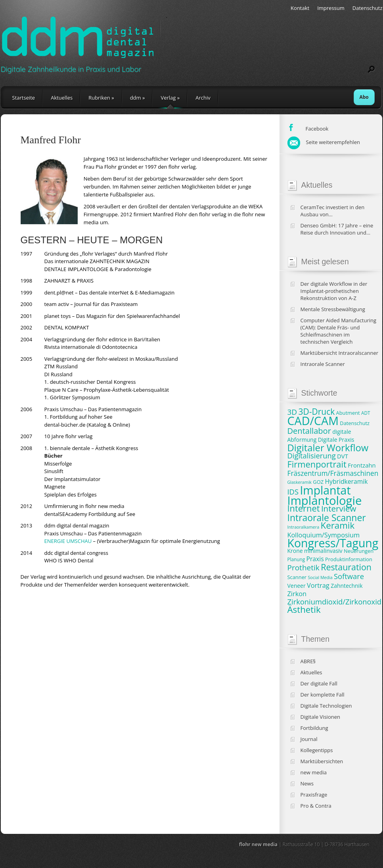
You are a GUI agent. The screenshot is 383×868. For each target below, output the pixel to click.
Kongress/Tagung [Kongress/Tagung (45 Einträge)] (333, 543)
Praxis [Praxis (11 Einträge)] (315, 559)
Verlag (170, 98)
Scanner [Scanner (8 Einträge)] (297, 577)
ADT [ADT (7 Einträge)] (366, 413)
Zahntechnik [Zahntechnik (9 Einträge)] (347, 586)
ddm (138, 98)
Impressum (331, 8)
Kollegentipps (317, 750)
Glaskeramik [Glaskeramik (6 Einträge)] (300, 482)
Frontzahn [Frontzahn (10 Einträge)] (362, 465)
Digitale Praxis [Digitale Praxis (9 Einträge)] (336, 440)
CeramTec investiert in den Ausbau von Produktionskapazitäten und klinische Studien (334, 211)
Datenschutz (368, 8)
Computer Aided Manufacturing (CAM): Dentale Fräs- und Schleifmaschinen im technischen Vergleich (339, 331)
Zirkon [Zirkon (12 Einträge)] (297, 594)
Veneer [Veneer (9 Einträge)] (297, 586)
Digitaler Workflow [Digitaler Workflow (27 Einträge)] (328, 448)
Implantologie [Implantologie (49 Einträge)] (325, 500)
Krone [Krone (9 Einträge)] (295, 551)
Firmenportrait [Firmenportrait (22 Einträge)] (317, 464)
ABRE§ (308, 661)
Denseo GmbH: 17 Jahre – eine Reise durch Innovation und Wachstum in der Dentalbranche (339, 229)
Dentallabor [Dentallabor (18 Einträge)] (309, 431)
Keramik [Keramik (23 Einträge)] (338, 525)
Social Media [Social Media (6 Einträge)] (320, 577)
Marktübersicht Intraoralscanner (340, 353)
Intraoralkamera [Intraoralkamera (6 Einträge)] (304, 527)
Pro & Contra (316, 806)
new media (314, 772)
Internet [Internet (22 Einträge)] (304, 508)
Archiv (203, 98)
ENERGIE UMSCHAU (68, 541)
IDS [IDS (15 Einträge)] (293, 492)
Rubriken (101, 98)
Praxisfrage (314, 795)
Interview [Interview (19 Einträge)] (339, 508)
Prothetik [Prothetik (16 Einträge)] (304, 568)
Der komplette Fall (323, 695)
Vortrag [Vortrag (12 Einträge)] (318, 585)
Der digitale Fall (319, 683)
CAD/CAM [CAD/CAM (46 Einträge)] (313, 421)
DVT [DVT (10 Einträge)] (343, 456)
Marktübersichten (322, 761)
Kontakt (300, 8)
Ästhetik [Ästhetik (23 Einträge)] (304, 609)
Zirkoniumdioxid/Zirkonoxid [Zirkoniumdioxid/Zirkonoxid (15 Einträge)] (335, 601)
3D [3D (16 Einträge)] (292, 412)
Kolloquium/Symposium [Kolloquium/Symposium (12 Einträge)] (324, 535)
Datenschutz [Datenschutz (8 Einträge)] (355, 423)
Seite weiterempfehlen (324, 142)
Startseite (24, 98)
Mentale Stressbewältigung (333, 309)
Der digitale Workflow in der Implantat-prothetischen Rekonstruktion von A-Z (334, 291)
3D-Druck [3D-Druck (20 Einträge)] (317, 412)
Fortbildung (314, 728)
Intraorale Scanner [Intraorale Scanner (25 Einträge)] (327, 518)
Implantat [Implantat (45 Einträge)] (325, 490)
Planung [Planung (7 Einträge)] (296, 559)
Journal (309, 739)
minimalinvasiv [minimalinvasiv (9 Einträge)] (323, 551)
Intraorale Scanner (323, 364)
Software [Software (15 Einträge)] (349, 576)
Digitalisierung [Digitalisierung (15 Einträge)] (312, 455)
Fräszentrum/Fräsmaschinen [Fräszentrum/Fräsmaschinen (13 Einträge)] (333, 473)
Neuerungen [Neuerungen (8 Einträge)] (359, 551)
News (307, 783)
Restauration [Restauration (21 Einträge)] (346, 567)
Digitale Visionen (320, 717)
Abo (364, 97)
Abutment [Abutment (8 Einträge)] (348, 413)
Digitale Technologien (326, 706)
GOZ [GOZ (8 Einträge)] (318, 482)
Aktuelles (62, 98)
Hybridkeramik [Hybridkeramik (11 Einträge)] (346, 481)
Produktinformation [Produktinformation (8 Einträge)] (349, 559)
